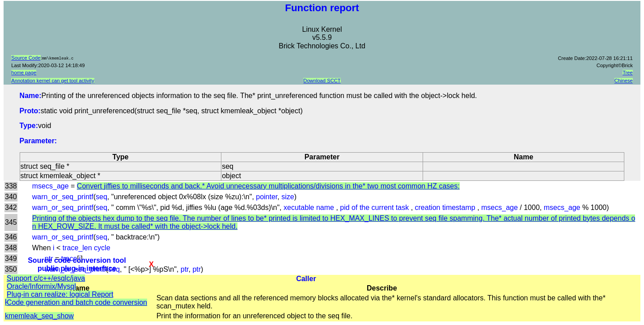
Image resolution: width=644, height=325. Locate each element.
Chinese (624, 81)
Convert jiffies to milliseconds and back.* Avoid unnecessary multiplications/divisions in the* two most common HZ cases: (268, 186)
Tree (628, 73)
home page (24, 73)
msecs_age (51, 186)
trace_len (77, 248)
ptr (185, 269)
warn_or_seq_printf (63, 197)
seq (102, 197)
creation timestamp (446, 207)
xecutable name (310, 207)
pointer (267, 197)
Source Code (26, 58)
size (288, 197)
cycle (102, 248)
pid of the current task (375, 207)
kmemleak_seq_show (39, 316)
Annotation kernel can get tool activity (53, 81)
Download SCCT (322, 81)
